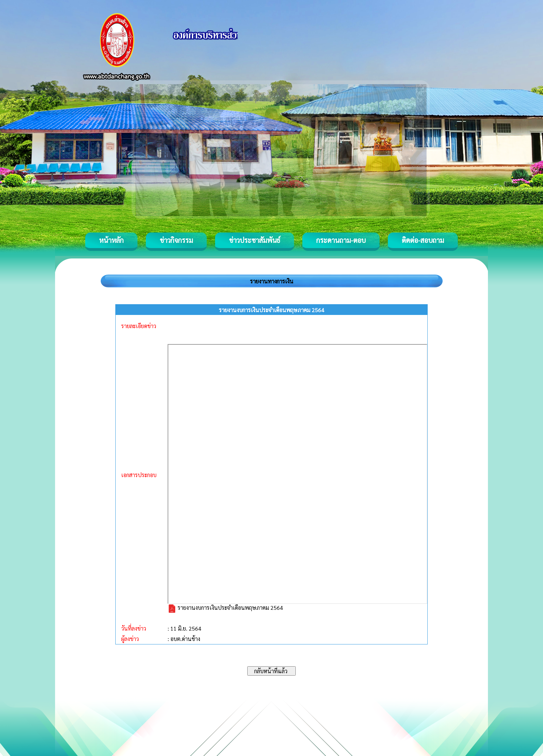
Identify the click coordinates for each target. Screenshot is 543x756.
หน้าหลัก (111, 240)
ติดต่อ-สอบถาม (423, 240)
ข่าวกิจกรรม (176, 240)
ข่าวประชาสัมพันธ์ (255, 240)
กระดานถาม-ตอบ (341, 240)
